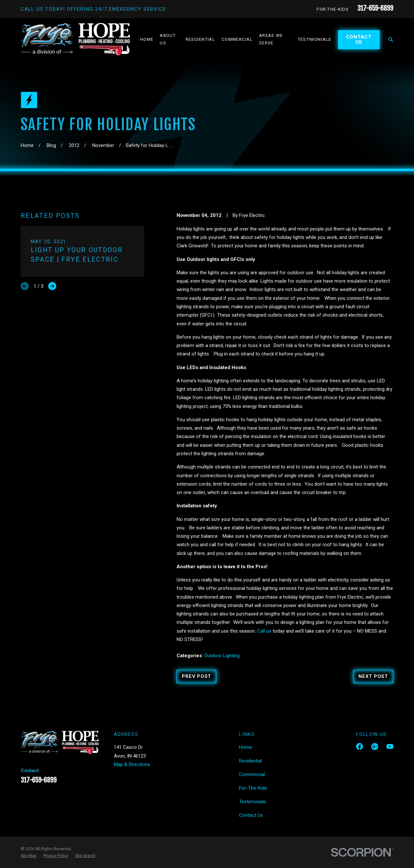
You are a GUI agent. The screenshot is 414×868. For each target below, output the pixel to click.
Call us (264, 631)
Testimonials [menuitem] (315, 39)
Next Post (373, 676)
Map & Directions (132, 764)
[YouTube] (390, 746)
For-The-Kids (333, 9)
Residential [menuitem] (200, 39)
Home (245, 747)
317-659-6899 (375, 8)
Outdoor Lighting (222, 656)
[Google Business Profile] (375, 746)
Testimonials (253, 802)
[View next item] (52, 286)
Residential (251, 761)
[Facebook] (360, 746)
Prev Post (196, 676)
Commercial (252, 774)
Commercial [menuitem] (237, 39)
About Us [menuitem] (168, 39)
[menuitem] (29, 856)
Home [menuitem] (147, 39)
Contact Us (359, 40)
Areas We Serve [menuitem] (271, 39)
